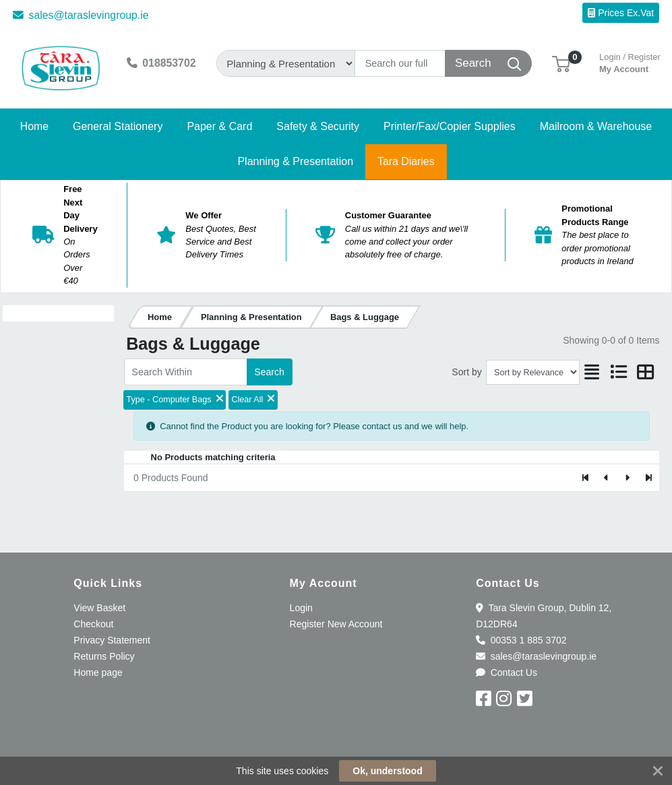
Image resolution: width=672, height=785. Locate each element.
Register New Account (336, 624)
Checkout (93, 624)
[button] (561, 63)
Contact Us (507, 672)
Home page (98, 672)
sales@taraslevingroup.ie (81, 15)
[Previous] (607, 478)
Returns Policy (104, 656)
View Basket (99, 608)
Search (269, 372)
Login (301, 608)
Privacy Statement (112, 640)
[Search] (400, 63)
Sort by (466, 372)
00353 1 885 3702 (521, 640)
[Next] (627, 478)
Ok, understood (387, 771)
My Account (630, 62)
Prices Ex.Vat (621, 13)
